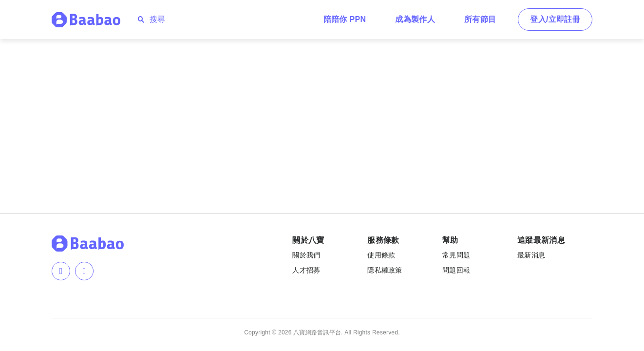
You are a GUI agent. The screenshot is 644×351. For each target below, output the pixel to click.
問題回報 (456, 270)
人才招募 (306, 270)
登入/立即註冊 (555, 19)
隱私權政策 (385, 270)
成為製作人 (415, 19)
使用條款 (381, 255)
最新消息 (531, 255)
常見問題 (456, 255)
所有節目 (480, 19)
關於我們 (306, 255)
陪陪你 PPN (345, 19)
